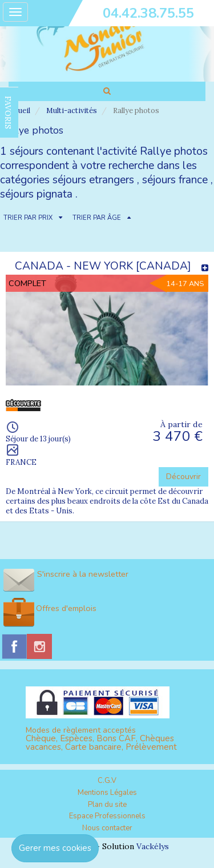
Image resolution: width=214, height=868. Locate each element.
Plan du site (107, 805)
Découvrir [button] (183, 477)
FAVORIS (8, 112)
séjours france (175, 180)
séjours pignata (36, 194)
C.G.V (107, 781)
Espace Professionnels (107, 816)
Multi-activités (72, 110)
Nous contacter (107, 828)
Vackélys (153, 846)
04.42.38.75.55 (148, 13)
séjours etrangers (93, 180)
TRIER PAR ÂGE (97, 218)
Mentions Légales (107, 793)
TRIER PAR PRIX (28, 218)
